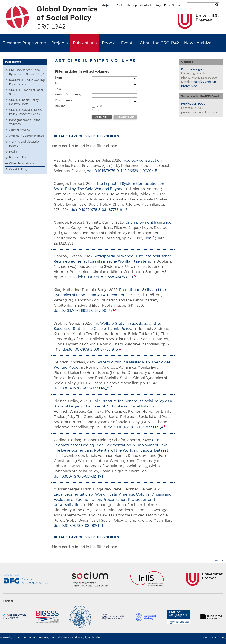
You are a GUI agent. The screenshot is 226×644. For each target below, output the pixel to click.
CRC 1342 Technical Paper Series (26, 92)
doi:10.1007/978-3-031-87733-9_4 (136, 427)
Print (119, 5)
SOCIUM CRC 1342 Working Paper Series (27, 82)
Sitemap (131, 5)
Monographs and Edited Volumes (25, 122)
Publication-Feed (193, 104)
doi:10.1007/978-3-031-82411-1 (78, 476)
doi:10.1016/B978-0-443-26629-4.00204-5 (122, 171)
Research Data (19, 158)
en (109, 5)
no (99, 110)
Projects (60, 43)
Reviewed (62, 106)
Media (13, 152)
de (104, 5)
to (56, 83)
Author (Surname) (68, 94)
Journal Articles (19, 130)
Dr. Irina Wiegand (193, 69)
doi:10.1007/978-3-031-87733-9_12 (99, 210)
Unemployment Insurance (149, 223)
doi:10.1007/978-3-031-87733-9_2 (81, 388)
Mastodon (57, 637)
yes (99, 106)
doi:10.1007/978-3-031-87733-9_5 (90, 349)
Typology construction (142, 160)
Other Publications (21, 163)
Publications (85, 43)
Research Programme (24, 43)
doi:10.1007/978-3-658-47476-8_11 (105, 277)
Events (128, 43)
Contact (146, 5)
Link (147, 238)
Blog (158, 5)
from (58, 78)
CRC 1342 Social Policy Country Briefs (24, 102)
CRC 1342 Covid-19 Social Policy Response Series (26, 112)
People (109, 43)
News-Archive (198, 43)
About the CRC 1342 (159, 43)
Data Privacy (218, 637)
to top (219, 561)
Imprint (203, 637)
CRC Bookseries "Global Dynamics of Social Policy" (26, 72)
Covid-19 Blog (18, 169)
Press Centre (173, 5)
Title (58, 89)
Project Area (64, 100)
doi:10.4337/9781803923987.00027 (83, 311)
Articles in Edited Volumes (26, 136)
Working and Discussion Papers (25, 144)
